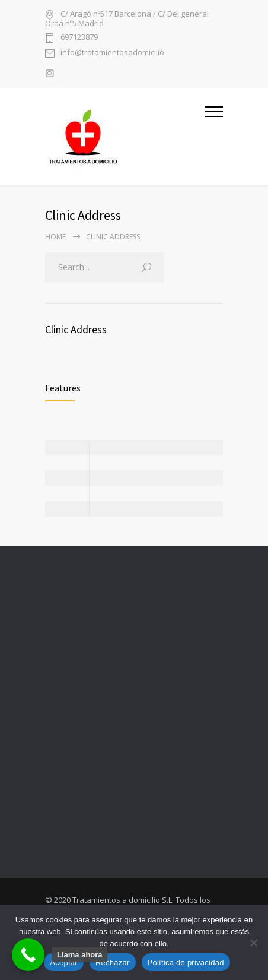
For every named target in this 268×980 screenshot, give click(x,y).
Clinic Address (76, 329)
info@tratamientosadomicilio (112, 53)
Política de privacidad (186, 962)
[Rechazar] (253, 943)
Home (55, 237)
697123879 (79, 38)
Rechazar (113, 962)
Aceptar (64, 962)
